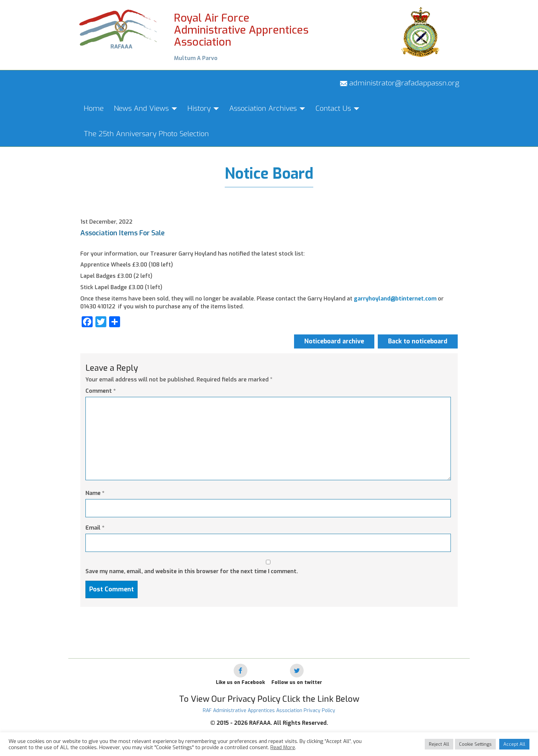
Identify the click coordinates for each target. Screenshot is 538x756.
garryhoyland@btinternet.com (395, 299)
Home (94, 108)
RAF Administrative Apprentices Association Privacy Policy (269, 711)
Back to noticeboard (418, 341)
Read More (283, 747)
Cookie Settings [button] (475, 744)
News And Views (145, 108)
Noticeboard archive (334, 341)
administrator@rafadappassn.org (400, 83)
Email (95, 528)
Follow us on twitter (297, 682)
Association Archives (267, 108)
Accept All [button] (514, 744)
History (203, 108)
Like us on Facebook (240, 682)
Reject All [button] (439, 744)
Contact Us (337, 108)
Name (95, 493)
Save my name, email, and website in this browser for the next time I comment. (192, 571)
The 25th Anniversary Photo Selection (146, 134)
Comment (101, 391)
